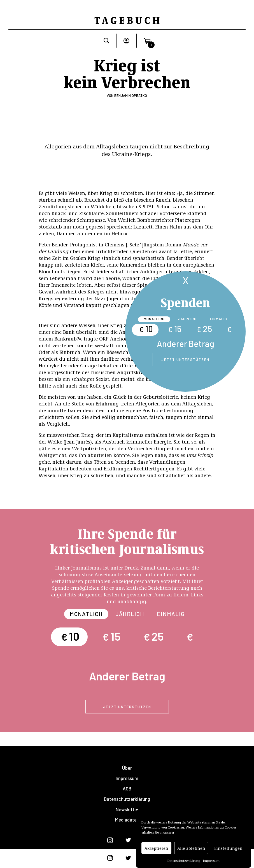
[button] (147, 41)
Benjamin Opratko (131, 95)
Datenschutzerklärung (184, 860)
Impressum (211, 860)
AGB (127, 789)
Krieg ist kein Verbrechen (127, 73)
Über (127, 768)
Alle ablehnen (191, 848)
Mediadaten (127, 820)
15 (175, 329)
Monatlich (154, 319)
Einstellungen (228, 848)
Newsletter (127, 809)
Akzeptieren (156, 848)
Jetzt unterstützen (185, 360)
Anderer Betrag (186, 344)
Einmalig (219, 319)
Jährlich (187, 319)
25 (204, 329)
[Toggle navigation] (127, 11)
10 (146, 329)
